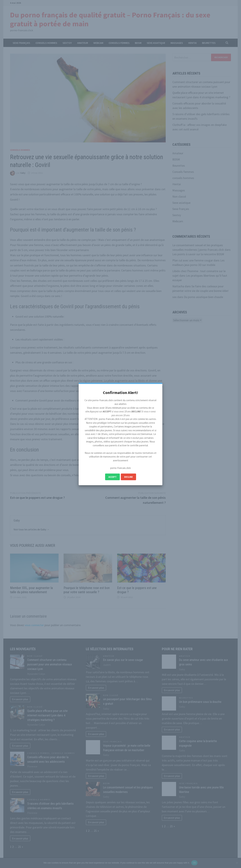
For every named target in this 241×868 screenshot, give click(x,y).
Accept (112, 477)
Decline (128, 477)
